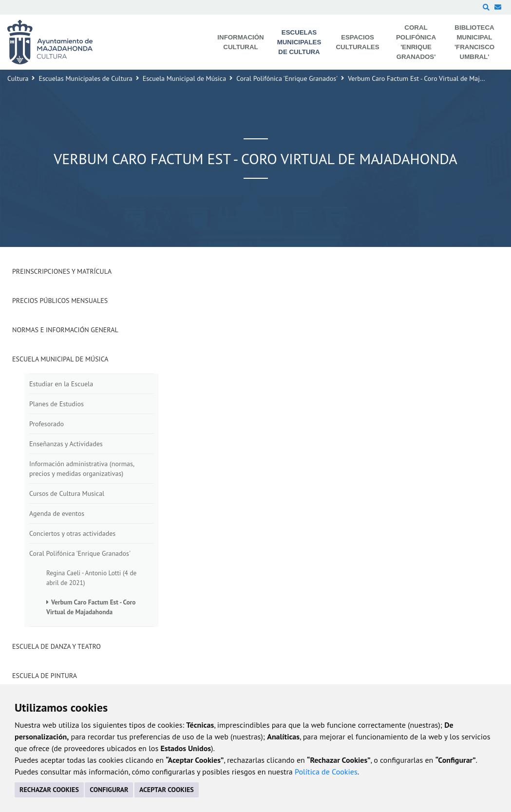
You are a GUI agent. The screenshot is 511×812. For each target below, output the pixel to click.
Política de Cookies (326, 772)
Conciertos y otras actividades (72, 533)
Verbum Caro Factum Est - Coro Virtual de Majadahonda (91, 607)
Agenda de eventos (57, 513)
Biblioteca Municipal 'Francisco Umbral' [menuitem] (474, 42)
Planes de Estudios (57, 404)
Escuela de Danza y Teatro (57, 646)
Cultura (18, 78)
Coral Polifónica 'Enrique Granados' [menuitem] (416, 42)
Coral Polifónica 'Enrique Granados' (287, 78)
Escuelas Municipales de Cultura (85, 78)
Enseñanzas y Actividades (66, 444)
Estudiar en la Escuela (61, 384)
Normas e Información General (65, 330)
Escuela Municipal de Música (185, 78)
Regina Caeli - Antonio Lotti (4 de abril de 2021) (91, 578)
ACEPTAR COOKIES (167, 790)
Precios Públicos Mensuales (60, 301)
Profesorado (47, 424)
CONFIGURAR (109, 790)
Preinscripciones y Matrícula (62, 271)
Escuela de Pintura (45, 676)
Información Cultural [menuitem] (240, 42)
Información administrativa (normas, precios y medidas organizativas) (82, 469)
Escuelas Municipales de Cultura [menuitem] (299, 42)
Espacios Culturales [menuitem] (357, 42)
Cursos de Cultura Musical (67, 493)
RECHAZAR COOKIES (49, 790)
